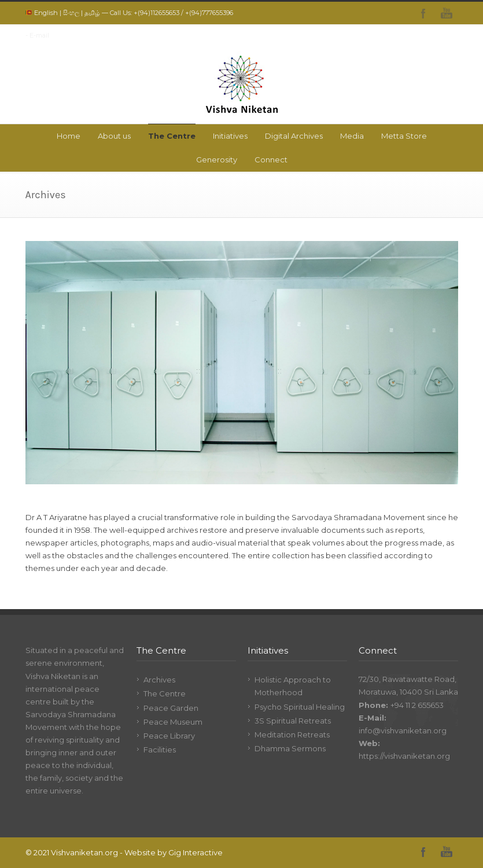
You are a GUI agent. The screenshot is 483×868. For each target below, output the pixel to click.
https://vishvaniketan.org (404, 756)
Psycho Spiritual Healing (300, 707)
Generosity (217, 159)
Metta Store (404, 136)
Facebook (423, 13)
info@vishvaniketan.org (403, 730)
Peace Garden (171, 708)
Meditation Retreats (292, 735)
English (46, 13)
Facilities (160, 750)
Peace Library (169, 736)
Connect (271, 159)
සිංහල (71, 13)
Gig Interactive (196, 852)
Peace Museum (173, 722)
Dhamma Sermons (290, 748)
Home (69, 136)
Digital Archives (294, 136)
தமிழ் (92, 13)
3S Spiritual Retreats (293, 721)
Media (352, 136)
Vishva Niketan (53, 676)
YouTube (447, 13)
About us (114, 136)
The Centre (172, 136)
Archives (159, 680)
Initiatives (230, 136)
